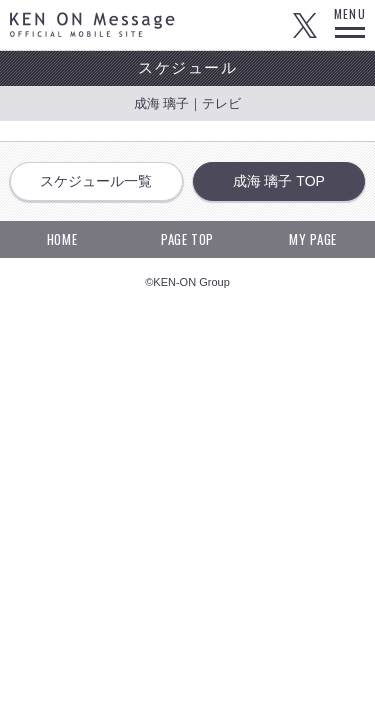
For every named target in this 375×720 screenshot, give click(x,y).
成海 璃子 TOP (279, 181)
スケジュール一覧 (96, 181)
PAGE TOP (187, 239)
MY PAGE (313, 239)
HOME (62, 239)
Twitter (305, 25)
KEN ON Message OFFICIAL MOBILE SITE (92, 24)
